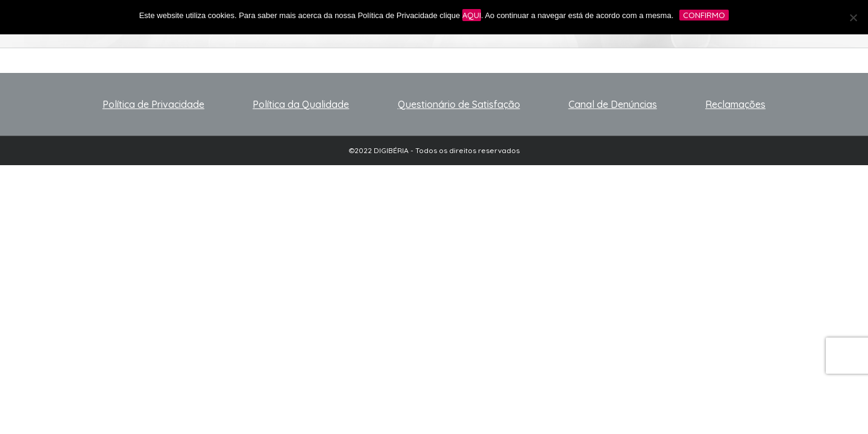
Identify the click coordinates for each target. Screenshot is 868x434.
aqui (472, 15)
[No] (853, 17)
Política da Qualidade (301, 104)
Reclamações (735, 104)
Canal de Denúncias (613, 104)
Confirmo (704, 15)
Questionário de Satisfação (459, 104)
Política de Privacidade (153, 104)
